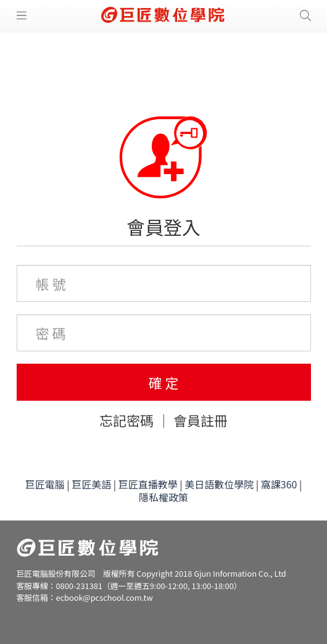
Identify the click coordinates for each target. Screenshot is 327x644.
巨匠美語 (91, 484)
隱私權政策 (163, 497)
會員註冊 (201, 420)
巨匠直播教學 (148, 484)
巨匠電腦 (45, 484)
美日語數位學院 (219, 484)
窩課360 (279, 484)
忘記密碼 (126, 420)
